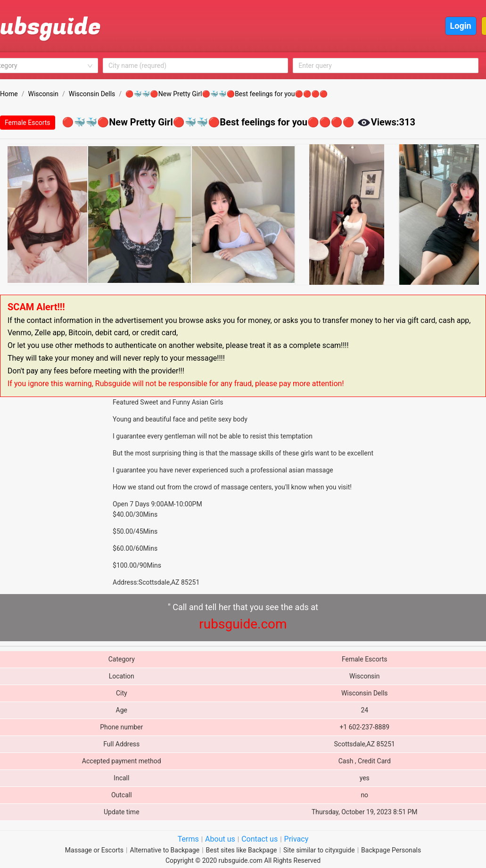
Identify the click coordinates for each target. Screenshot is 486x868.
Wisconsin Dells (92, 94)
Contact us (259, 839)
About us (220, 839)
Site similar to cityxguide (319, 850)
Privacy (297, 839)
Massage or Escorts (94, 850)
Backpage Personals (391, 850)
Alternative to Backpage (165, 850)
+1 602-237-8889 (364, 727)
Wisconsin (43, 94)
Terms (188, 839)
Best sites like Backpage (242, 850)
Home (9, 94)
